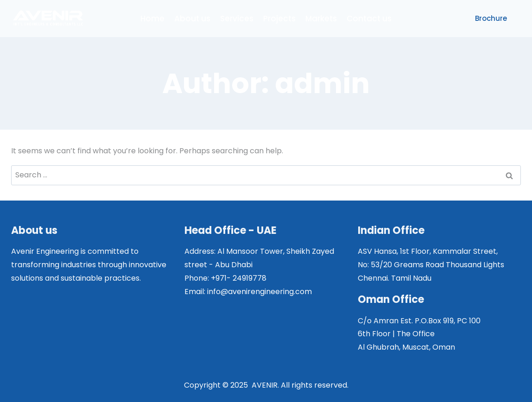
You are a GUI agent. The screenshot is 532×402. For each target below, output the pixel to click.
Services (237, 19)
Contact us (369, 19)
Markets (321, 19)
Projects (279, 19)
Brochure (491, 18)
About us (192, 19)
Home (152, 19)
